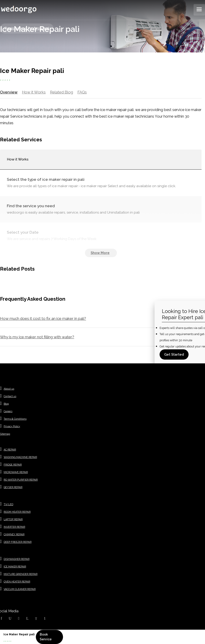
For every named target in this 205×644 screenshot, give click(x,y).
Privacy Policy (12, 427)
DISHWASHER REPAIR (17, 560)
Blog (6, 404)
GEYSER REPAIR (13, 488)
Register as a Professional (27, 28)
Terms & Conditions (15, 419)
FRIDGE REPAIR (13, 465)
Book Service (46, 637)
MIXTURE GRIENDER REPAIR (21, 575)
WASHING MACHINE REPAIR (20, 458)
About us (9, 389)
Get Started (174, 354)
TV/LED (8, 505)
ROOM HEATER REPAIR (17, 512)
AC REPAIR (10, 450)
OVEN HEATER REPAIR (17, 582)
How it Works (33, 92)
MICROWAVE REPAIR (16, 473)
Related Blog (61, 92)
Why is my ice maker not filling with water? (37, 337)
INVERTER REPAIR (14, 527)
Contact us (10, 397)
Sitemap (5, 434)
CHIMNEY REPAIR (14, 535)
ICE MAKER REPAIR (15, 567)
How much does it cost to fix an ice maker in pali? (43, 319)
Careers (8, 412)
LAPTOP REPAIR (13, 520)
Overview (8, 92)
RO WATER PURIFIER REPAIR (21, 480)
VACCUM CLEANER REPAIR (20, 590)
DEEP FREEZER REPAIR (18, 542)
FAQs (82, 92)
